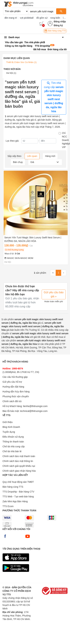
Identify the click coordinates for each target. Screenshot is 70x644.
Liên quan (32, 156)
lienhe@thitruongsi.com (35, 406)
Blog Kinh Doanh (11, 427)
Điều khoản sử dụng (13, 437)
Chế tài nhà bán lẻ (12, 451)
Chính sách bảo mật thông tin (18, 461)
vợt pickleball (27, 18)
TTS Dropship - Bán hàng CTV (18, 492)
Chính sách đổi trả (12, 401)
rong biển (55, 18)
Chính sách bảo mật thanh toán (19, 456)
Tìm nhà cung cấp (54, 97)
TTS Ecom (8, 506)
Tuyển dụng (9, 432)
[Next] (64, 273)
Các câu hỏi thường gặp (15, 377)
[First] (53, 273)
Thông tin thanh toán (13, 442)
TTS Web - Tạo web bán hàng (18, 497)
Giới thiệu (8, 422)
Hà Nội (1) (11, 73)
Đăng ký (58, 25)
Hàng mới (50, 156)
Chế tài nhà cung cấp (14, 446)
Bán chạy (18, 162)
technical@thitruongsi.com (34, 411)
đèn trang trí (11, 18)
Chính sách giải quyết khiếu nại (19, 466)
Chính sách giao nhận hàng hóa (19, 471)
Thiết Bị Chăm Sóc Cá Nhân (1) (21, 62)
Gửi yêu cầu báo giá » (54, 294)
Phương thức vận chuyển (16, 396)
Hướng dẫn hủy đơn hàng (16, 392)
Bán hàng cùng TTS (55, 31)
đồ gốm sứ (42, 18)
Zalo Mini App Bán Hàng (15, 501)
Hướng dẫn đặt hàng (13, 387)
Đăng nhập (60, 22)
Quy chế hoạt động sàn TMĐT (18, 482)
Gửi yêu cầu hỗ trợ (12, 382)
